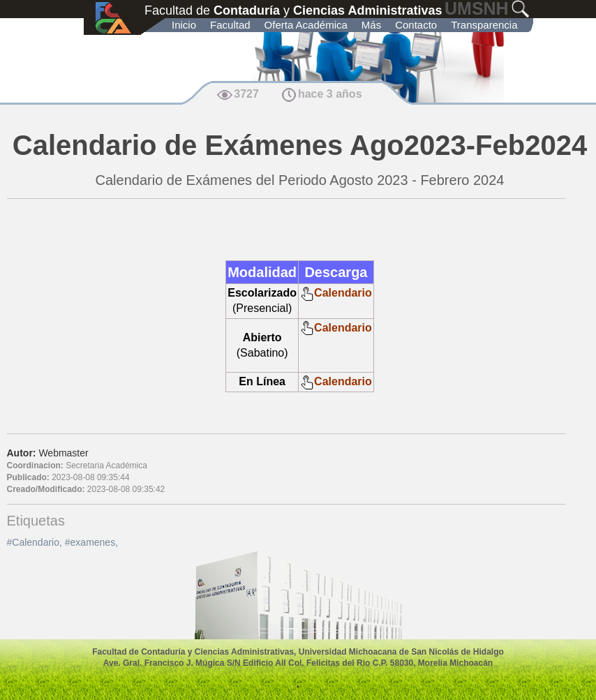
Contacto (416, 25)
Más (371, 25)
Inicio (184, 25)
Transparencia (484, 25)
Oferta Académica (306, 25)
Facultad (230, 25)
